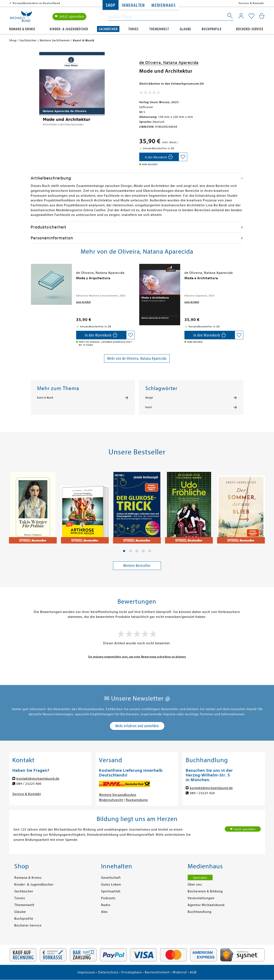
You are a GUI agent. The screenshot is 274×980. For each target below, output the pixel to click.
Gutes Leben (111, 885)
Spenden (200, 878)
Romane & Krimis (22, 29)
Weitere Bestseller (137, 566)
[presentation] (32, 280)
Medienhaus (164, 5)
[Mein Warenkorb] (262, 16)
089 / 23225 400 (29, 784)
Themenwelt (159, 29)
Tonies (133, 29)
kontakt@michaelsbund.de (38, 779)
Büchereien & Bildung (205, 891)
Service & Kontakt (251, 3)
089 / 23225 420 (202, 793)
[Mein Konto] (241, 16)
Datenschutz (108, 972)
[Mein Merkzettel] (252, 16)
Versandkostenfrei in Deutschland (36, 3)
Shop (111, 5)
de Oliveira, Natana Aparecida (169, 63)
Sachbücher (108, 29)
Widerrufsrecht (111, 800)
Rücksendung (137, 800)
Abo (104, 912)
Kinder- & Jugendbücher (69, 29)
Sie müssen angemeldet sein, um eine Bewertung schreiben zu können (137, 657)
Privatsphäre (132, 972)
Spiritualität (111, 891)
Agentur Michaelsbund (206, 905)
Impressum (86, 972)
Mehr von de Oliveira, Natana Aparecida (137, 358)
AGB (193, 972)
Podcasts (108, 898)
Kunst (149, 407)
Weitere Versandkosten (118, 795)
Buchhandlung (200, 912)
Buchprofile (212, 29)
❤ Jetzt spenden (69, 17)
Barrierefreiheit (157, 972)
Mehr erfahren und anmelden (137, 726)
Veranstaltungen (201, 898)
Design (149, 398)
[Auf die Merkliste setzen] (183, 157)
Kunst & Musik (45, 398)
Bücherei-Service (250, 29)
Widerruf (180, 972)
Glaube (185, 29)
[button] (124, 551)
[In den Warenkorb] (159, 157)
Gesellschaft (111, 878)
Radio (106, 905)
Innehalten (133, 5)
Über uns (195, 885)
